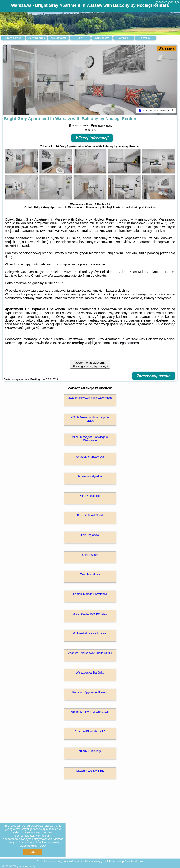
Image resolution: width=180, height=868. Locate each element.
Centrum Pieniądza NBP (90, 732)
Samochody (102, 38)
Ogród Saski (90, 555)
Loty (80, 38)
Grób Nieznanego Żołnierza (90, 614)
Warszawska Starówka (90, 673)
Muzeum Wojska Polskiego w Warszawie (90, 439)
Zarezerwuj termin (154, 376)
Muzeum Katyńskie (90, 476)
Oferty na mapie (37, 38)
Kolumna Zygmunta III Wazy (90, 692)
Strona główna (13, 38)
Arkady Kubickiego (90, 751)
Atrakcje (124, 38)
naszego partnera (126, 343)
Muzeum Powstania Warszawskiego (90, 398)
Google (10, 829)
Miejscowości (58, 38)
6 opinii (140, 208)
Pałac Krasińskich (90, 496)
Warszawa (167, 48)
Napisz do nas (135, 861)
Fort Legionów (90, 535)
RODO (42, 846)
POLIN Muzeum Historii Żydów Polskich (90, 419)
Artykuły (146, 38)
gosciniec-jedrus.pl (167, 2)
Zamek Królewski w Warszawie (90, 712)
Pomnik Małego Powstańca (90, 594)
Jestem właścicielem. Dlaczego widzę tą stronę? (90, 364)
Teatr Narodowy (90, 574)
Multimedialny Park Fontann (90, 633)
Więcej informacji (92, 138)
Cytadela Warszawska (90, 457)
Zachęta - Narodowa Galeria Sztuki (90, 653)
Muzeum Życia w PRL (90, 771)
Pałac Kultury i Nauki (90, 516)
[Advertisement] (90, 824)
